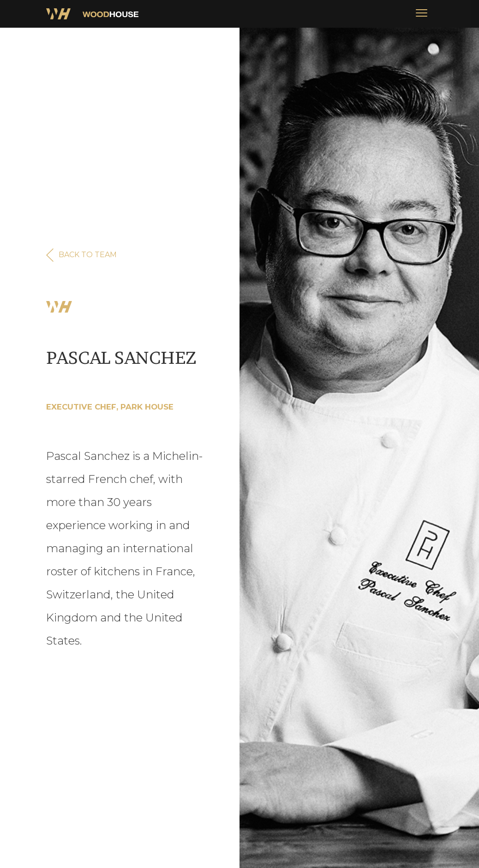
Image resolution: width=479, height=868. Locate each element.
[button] (421, 14)
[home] (92, 14)
